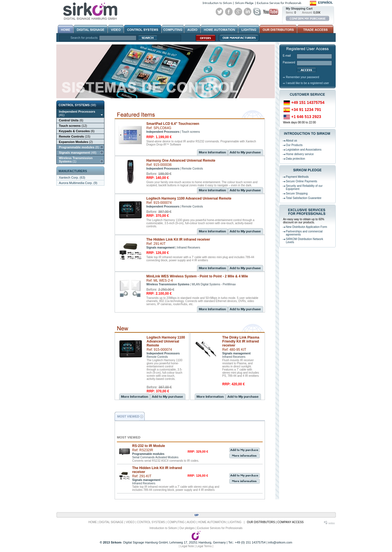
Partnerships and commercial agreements (304, 233)
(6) (71, 120)
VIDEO (130, 522)
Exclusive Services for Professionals (220, 528)
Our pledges (187, 528)
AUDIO (191, 522)
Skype (257, 12)
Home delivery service (300, 154)
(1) (76, 160)
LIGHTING (235, 522)
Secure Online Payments (302, 181)
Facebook (229, 12)
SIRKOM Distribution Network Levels (305, 241)
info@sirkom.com (280, 542)
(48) (78, 153)
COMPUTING (176, 522)
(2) (76, 142)
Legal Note (187, 546)
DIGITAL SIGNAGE (111, 522)
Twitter (220, 12)
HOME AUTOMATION (212, 522)
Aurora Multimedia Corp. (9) (78, 183)
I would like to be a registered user (307, 83)
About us (291, 141)
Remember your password (302, 77)
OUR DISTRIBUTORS (261, 522)
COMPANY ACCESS (291, 522)
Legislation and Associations (304, 150)
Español (325, 3)
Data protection (295, 159)
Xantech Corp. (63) (72, 177)
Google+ (238, 12)
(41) (77, 113)
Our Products (294, 145)
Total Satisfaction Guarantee (304, 198)
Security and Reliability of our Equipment (304, 187)
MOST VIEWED (128, 416)
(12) (73, 126)
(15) (75, 136)
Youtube (271, 12)
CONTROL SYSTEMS (151, 522)
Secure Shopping (297, 193)
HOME (93, 522)
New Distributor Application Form (307, 227)
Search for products (84, 38)
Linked (248, 12)
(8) (79, 147)
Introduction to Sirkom (163, 528)
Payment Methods (297, 177)
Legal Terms (204, 546)
